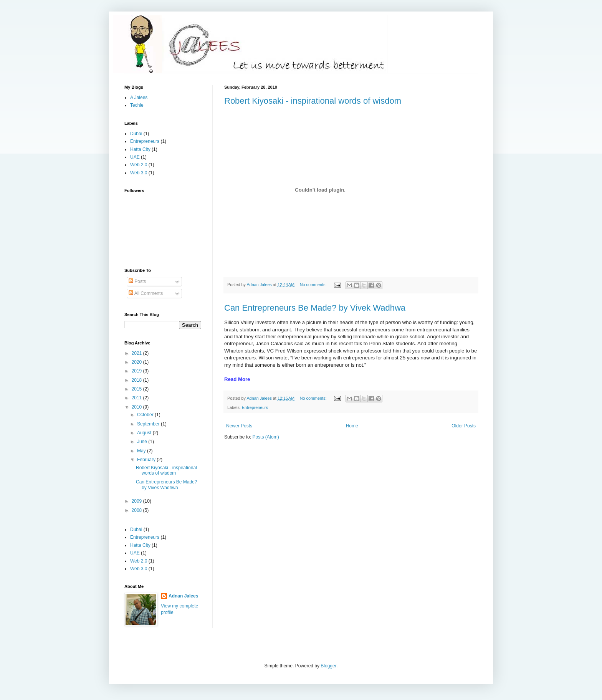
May (142, 451)
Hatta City (140, 149)
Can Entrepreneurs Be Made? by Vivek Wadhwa (315, 308)
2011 (137, 398)
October (146, 415)
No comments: (314, 285)
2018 (137, 380)
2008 (137, 510)
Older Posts (464, 426)
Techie (137, 105)
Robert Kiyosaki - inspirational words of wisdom (313, 101)
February (147, 460)
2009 (137, 501)
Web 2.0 (139, 165)
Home (352, 426)
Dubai (136, 134)
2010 (137, 407)
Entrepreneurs (255, 407)
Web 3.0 (139, 173)
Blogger (328, 666)
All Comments (146, 293)
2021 (137, 353)
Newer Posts (239, 426)
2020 (137, 362)
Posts (137, 281)
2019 (137, 371)
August (145, 433)
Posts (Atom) (265, 437)
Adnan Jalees (183, 596)
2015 (137, 389)
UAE (135, 157)
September (149, 424)
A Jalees (139, 98)
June (143, 442)
